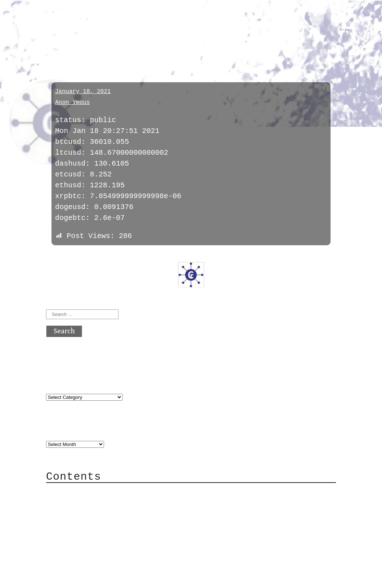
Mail (69, 514)
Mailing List (87, 524)
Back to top (70, 579)
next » (95, 257)
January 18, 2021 (83, 92)
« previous (63, 257)
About (71, 492)
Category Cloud (91, 503)
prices (63, 48)
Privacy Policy (91, 535)
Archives (63, 429)
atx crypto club (114, 19)
